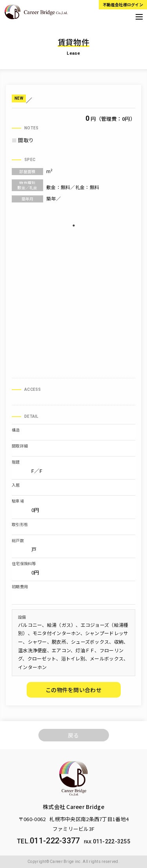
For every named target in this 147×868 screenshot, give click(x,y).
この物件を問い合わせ (73, 690)
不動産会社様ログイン (123, 4)
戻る (73, 735)
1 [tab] (74, 226)
